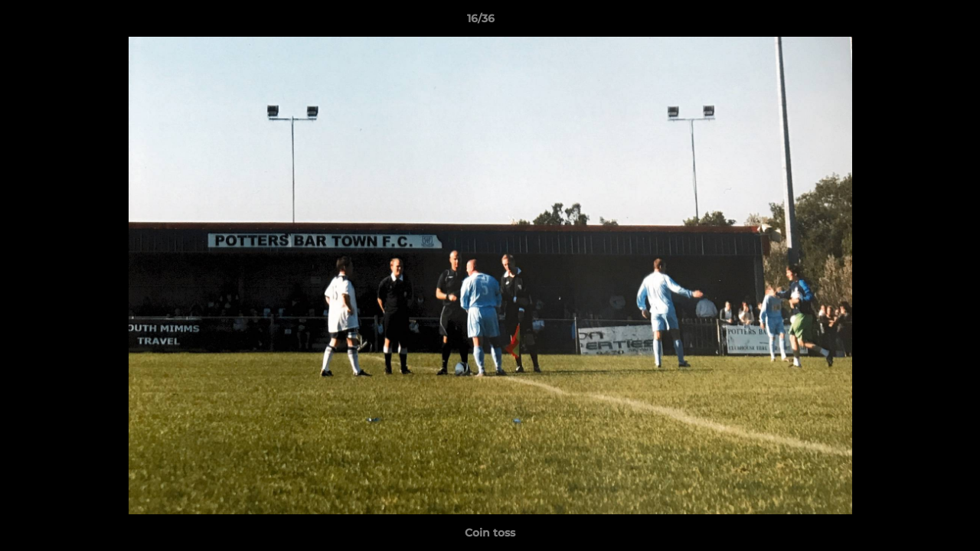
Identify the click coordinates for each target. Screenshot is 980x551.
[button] (916, 22)
